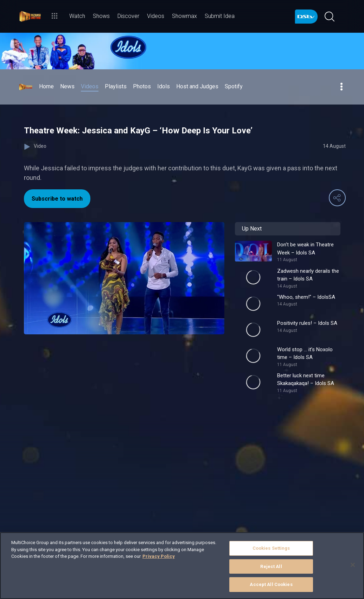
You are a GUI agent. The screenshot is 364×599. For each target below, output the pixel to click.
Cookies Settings (271, 548)
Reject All (271, 566)
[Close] (353, 565)
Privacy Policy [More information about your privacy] (159, 556)
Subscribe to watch (57, 199)
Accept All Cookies (271, 584)
